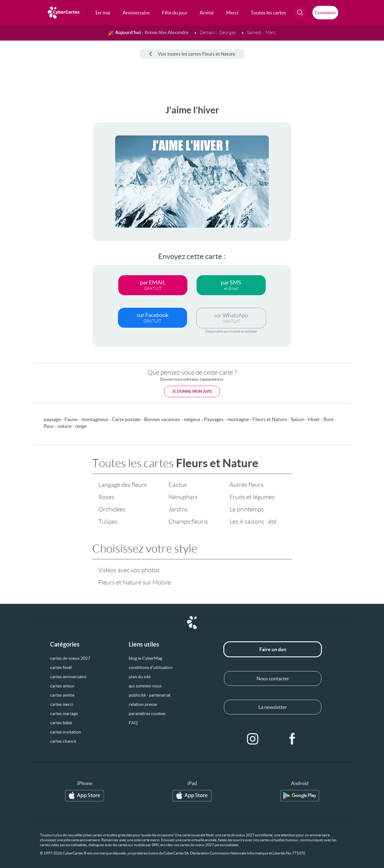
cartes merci (62, 704)
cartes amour (63, 686)
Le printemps (247, 509)
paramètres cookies (147, 714)
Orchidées (112, 509)
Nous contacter (273, 678)
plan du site (140, 677)
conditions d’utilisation (151, 667)
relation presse (143, 704)
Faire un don (273, 649)
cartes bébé (61, 723)
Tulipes (108, 522)
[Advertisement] (29, 197)
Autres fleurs (247, 485)
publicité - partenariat (150, 695)
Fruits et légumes (252, 497)
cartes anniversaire (68, 677)
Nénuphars (183, 497)
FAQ (133, 723)
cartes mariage (64, 714)
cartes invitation (66, 732)
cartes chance (63, 741)
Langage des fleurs (123, 485)
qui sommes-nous (145, 686)
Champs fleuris (188, 522)
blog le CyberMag (145, 658)
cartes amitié (62, 695)
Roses (106, 497)
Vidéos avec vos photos (129, 570)
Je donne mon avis (192, 391)
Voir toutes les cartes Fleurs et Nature (192, 54)
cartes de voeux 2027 (70, 658)
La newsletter (273, 707)
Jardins (178, 509)
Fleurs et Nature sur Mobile (135, 582)
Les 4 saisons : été (253, 522)
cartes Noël (61, 667)
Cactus (178, 485)
